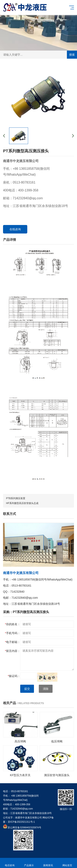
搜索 (72, 55)
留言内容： (13, 651)
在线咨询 (15, 229)
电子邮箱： (13, 642)
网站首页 (67, 863)
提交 (27, 689)
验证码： (14, 676)
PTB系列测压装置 (16, 498)
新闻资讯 (48, 863)
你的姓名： (13, 624)
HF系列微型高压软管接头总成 (22, 503)
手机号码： (13, 633)
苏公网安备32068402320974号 (24, 828)
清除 (46, 689)
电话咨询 (10, 863)
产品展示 (29, 863)
